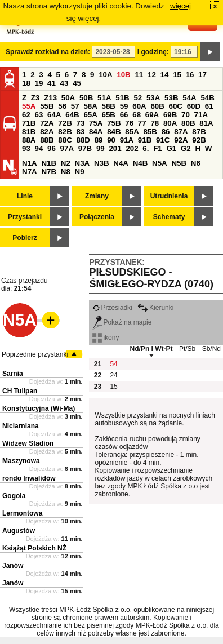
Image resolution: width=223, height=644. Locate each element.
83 (80, 132)
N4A (121, 163)
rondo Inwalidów (29, 478)
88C (65, 140)
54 (113, 364)
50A (68, 98)
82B (65, 132)
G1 (171, 148)
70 (186, 115)
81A (206, 123)
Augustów (19, 531)
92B (199, 140)
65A (90, 115)
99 (101, 148)
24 (113, 375)
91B (145, 140)
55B (47, 106)
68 (137, 115)
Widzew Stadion (28, 443)
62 (26, 115)
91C (163, 140)
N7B (49, 172)
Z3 (35, 98)
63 (39, 115)
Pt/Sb (187, 349)
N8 (66, 172)
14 (165, 75)
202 (132, 148)
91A (127, 140)
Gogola (14, 496)
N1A (30, 163)
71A (201, 115)
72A (47, 123)
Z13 (50, 98)
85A (132, 132)
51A (104, 98)
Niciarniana (21, 426)
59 (124, 106)
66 (124, 115)
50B (86, 98)
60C (176, 106)
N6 (196, 163)
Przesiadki (112, 308)
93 (26, 148)
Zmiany (97, 196)
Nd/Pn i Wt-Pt (151, 349)
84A (96, 132)
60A (139, 106)
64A (54, 115)
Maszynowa (21, 461)
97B (85, 148)
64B (72, 115)
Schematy (169, 217)
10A (105, 75)
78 (155, 123)
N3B (102, 163)
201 (115, 148)
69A (152, 115)
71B (29, 123)
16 (190, 75)
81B (29, 132)
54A (189, 98)
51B (122, 98)
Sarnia (13, 374)
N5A (160, 163)
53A (153, 98)
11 (139, 75)
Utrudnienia (169, 196)
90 (111, 140)
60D (194, 106)
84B (114, 132)
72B (65, 123)
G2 (186, 148)
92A (181, 140)
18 (26, 83)
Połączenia (97, 217)
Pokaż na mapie (122, 322)
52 (138, 98)
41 (52, 83)
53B (171, 98)
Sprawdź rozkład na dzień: (48, 52)
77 (142, 123)
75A (96, 123)
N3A (82, 163)
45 (77, 83)
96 (52, 148)
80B (188, 123)
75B (114, 123)
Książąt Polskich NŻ (34, 548)
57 (75, 106)
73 (80, 123)
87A (181, 132)
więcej (180, 6)
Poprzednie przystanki (35, 354)
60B (157, 106)
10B (123, 75)
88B (47, 140)
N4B (141, 163)
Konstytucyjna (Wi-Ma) (39, 408)
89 (99, 140)
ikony (106, 337)
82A (47, 132)
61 (209, 106)
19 (39, 83)
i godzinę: (153, 52)
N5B (179, 163)
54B (207, 98)
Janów (13, 566)
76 (129, 123)
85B (150, 132)
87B (199, 132)
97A (67, 148)
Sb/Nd (211, 349)
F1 (158, 148)
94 (39, 148)
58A (90, 106)
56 (62, 106)
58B (109, 106)
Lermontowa (22, 513)
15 (177, 75)
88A (29, 140)
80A (170, 123)
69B (170, 115)
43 (64, 83)
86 (166, 132)
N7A (30, 172)
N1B (49, 163)
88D (83, 140)
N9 (80, 172)
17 (202, 75)
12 (152, 75)
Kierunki (155, 308)
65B (109, 115)
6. (146, 148)
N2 (66, 163)
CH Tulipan (20, 391)
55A (29, 106)
